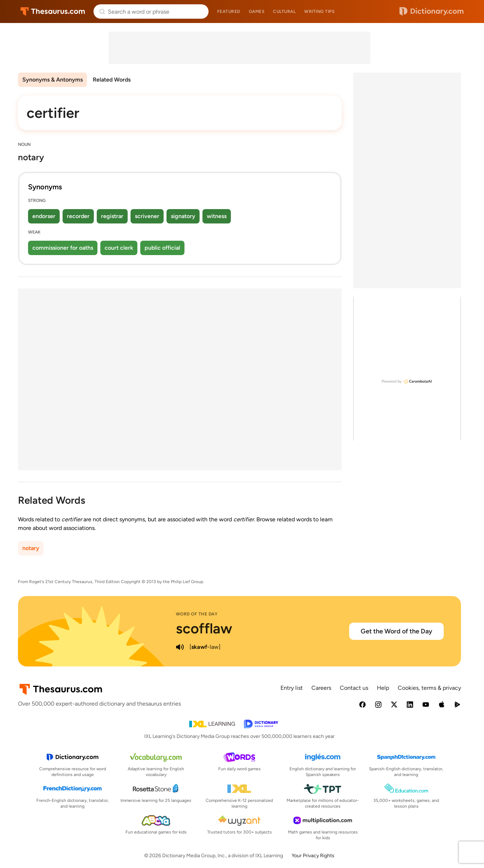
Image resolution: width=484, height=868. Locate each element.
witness (217, 216)
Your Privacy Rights (313, 856)
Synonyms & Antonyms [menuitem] (52, 80)
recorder (78, 216)
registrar (112, 216)
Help (383, 688)
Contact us (354, 688)
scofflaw (204, 628)
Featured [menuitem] (229, 11)
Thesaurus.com (53, 11)
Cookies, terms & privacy (429, 688)
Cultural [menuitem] (284, 11)
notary (31, 548)
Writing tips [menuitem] (319, 11)
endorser (44, 216)
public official (162, 248)
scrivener (147, 216)
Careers (321, 688)
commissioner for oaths (63, 248)
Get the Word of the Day (396, 631)
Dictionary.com (432, 11)
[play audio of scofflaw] (180, 647)
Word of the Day (197, 614)
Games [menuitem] (257, 11)
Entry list (292, 688)
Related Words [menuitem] (112, 80)
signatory (183, 216)
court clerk (119, 248)
